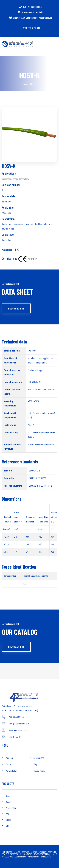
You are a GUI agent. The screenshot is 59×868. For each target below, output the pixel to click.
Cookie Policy (39, 771)
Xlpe (8, 826)
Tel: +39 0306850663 (32, 7)
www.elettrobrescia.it (19, 730)
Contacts (9, 764)
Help (35, 764)
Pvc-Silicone (11, 808)
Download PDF (16, 308)
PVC (17, 250)
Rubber (9, 802)
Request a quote (31, 28)
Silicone (9, 820)
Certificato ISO (15, 737)
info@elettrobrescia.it (32, 12)
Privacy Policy (11, 771)
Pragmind (47, 857)
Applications (39, 758)
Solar (8, 796)
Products (9, 758)
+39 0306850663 (16, 717)
